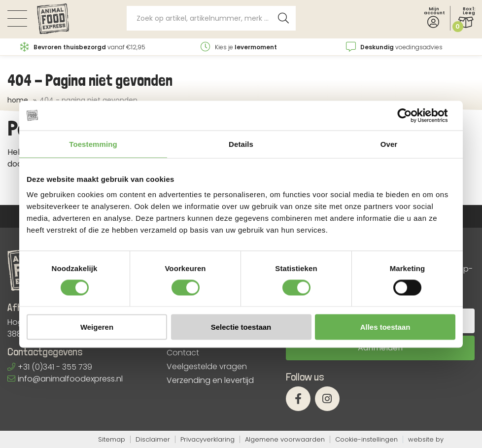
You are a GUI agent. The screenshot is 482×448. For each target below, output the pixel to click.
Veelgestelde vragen (207, 367)
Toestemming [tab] (93, 144)
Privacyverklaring (207, 439)
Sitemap (112, 439)
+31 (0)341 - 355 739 (50, 367)
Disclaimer (153, 439)
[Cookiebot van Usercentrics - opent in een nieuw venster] (412, 115)
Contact (183, 353)
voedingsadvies (394, 47)
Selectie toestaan (241, 327)
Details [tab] (241, 144)
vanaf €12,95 (83, 47)
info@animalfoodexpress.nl (65, 379)
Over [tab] (389, 144)
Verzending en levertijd (210, 380)
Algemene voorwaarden (285, 439)
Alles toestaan (385, 327)
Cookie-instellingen (366, 439)
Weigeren (97, 327)
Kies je (239, 47)
